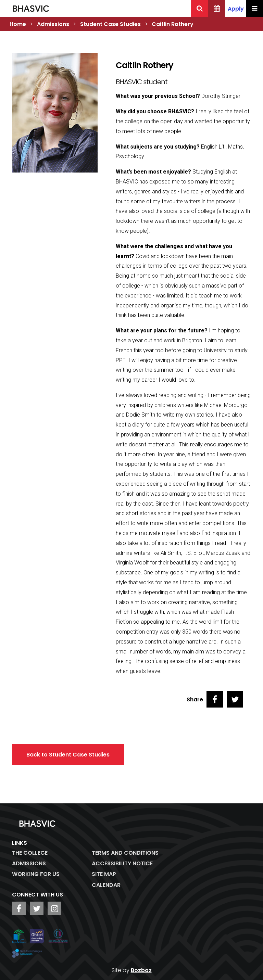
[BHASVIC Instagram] (54, 908)
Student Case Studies (110, 24)
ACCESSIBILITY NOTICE (122, 863)
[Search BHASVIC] (200, 9)
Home (18, 24)
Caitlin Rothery (173, 24)
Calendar (106, 885)
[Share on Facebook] (215, 699)
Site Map (104, 874)
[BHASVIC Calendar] (217, 9)
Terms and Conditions (125, 853)
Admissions (53, 24)
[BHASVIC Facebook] (19, 908)
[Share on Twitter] (235, 699)
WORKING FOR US (36, 874)
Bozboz (141, 970)
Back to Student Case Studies (68, 755)
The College (30, 853)
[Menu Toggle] (254, 9)
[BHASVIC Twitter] (37, 908)
